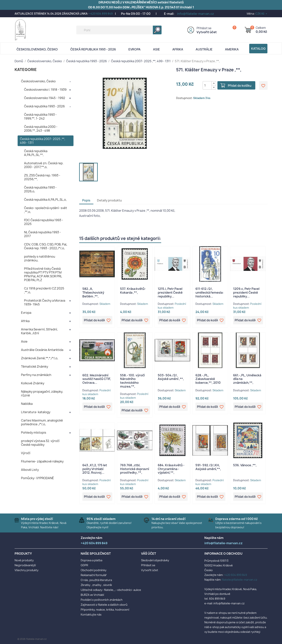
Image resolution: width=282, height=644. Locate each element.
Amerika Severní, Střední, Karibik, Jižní (39, 331)
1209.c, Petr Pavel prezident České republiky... (246, 293)
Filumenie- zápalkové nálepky (42, 461)
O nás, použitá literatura (96, 580)
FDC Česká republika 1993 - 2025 (44, 222)
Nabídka (27, 404)
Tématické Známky (35, 366)
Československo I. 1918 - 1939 (45, 90)
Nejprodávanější (25, 565)
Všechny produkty (27, 570)
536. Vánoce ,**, (245, 465)
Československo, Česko (37, 49)
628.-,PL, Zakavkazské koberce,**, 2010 (208, 379)
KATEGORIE (26, 70)
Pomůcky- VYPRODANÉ (37, 478)
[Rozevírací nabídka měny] (261, 14)
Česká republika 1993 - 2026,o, (40, 189)
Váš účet (149, 554)
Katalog (258, 49)
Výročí (26, 453)
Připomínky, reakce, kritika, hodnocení (105, 610)
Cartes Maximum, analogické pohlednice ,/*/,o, (42, 422)
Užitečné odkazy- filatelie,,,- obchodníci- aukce (111, 590)
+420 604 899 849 (101, 14)
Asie (156, 49)
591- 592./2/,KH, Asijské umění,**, (208, 467)
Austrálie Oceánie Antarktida (42, 350)
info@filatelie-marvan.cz (196, 14)
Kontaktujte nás (91, 615)
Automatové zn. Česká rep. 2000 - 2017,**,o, (44, 165)
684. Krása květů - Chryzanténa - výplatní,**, (171, 469)
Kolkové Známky (33, 383)
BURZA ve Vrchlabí (92, 595)
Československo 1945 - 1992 (45, 98)
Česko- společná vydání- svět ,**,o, (46, 210)
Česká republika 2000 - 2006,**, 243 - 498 (41, 129)
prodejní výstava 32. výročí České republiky (40, 443)
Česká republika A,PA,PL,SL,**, (36, 153)
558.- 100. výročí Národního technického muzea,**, (132, 381)
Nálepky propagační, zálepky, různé (42, 393)
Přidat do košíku (240, 86)
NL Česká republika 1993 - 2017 (42, 234)
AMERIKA (232, 49)
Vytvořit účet (207, 32)
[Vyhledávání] (119, 30)
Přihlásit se (204, 28)
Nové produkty (24, 560)
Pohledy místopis (34, 432)
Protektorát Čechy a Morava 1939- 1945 (45, 302)
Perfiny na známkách (36, 375)
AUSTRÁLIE (204, 49)
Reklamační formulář (94, 575)
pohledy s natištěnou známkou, (40, 258)
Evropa (134, 49)
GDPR (84, 565)
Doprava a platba (91, 560)
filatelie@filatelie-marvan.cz (239, 580)
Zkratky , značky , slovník (96, 585)
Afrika (178, 49)
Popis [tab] (86, 200)
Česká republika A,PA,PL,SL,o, (45, 200)
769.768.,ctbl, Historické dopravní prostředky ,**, (135, 469)
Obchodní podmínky (94, 570)
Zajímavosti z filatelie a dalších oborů (104, 605)
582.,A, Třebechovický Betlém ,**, (93, 293)
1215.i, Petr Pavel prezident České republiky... (170, 293)
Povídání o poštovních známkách (102, 600)
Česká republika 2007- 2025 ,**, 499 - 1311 (43, 141)
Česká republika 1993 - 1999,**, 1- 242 (40, 116)
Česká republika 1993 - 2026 (93, 49)
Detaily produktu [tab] (109, 200)
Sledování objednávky (155, 560)
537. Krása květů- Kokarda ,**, (133, 291)
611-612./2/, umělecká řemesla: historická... (209, 293)
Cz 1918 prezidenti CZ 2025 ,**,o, (44, 290)
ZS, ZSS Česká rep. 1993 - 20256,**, (42, 177)
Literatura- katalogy (36, 412)
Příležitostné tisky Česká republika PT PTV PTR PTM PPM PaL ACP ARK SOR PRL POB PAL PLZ (43, 274)
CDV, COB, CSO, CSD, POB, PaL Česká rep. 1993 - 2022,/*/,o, (46, 246)
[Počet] (207, 85)
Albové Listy (30, 470)
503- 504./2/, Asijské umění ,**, (171, 377)
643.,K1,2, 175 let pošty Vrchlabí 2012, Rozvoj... (95, 469)
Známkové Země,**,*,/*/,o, (40, 358)
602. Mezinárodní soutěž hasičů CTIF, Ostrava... (97, 379)
